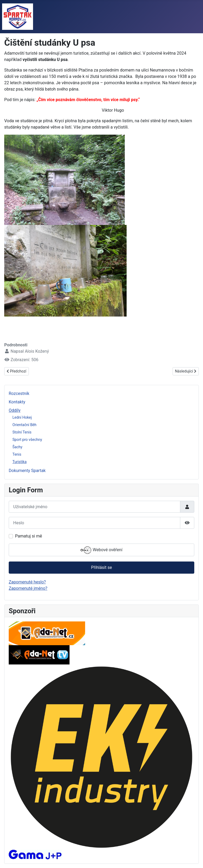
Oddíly (15, 410)
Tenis (17, 454)
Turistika (20, 462)
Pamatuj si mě (29, 536)
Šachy (17, 447)
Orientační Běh (24, 425)
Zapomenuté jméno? (28, 588)
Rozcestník (19, 393)
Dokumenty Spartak (27, 471)
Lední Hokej (22, 417)
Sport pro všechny (27, 440)
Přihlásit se (102, 567)
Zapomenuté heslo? (27, 582)
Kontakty (17, 402)
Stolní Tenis (22, 432)
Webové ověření (101, 550)
